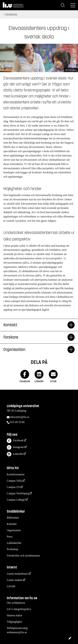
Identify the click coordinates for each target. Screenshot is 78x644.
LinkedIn (15, 454)
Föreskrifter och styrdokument (23, 556)
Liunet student (15, 580)
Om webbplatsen (16, 603)
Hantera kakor (14, 615)
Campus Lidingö (16, 500)
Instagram (15, 447)
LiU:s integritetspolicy (19, 609)
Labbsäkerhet (14, 543)
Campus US (13, 487)
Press (10, 537)
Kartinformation (16, 474)
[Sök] (63, 5)
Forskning (11, 14)
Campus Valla (14, 481)
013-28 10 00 (17, 422)
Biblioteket (13, 518)
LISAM (11, 586)
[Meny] (73, 5)
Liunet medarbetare (17, 574)
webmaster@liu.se (17, 632)
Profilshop (12, 549)
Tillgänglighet (14, 622)
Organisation (14, 530)
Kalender (12, 524)
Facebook (15, 441)
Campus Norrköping (18, 493)
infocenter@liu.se (20, 417)
